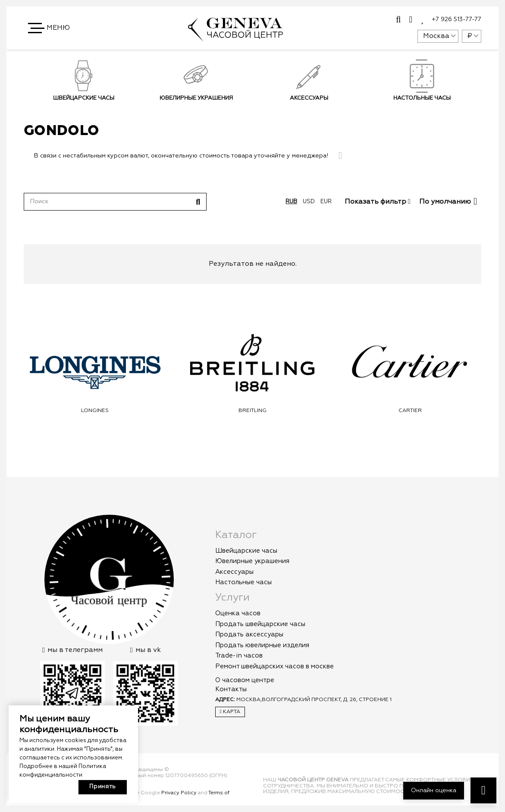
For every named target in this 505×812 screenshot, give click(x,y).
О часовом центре (245, 680)
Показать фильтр (378, 202)
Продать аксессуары (249, 634)
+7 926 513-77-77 (456, 19)
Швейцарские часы (83, 98)
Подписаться (372, 144)
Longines (253, 411)
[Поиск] (115, 201)
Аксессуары (234, 572)
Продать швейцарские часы (260, 624)
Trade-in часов (239, 656)
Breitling (410, 411)
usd (309, 202)
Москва (436, 36)
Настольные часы (243, 582)
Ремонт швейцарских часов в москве (274, 666)
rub (291, 202)
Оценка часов (238, 613)
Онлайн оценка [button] (434, 790)
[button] (50, 28)
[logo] (235, 38)
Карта (230, 712)
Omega (95, 411)
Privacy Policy (179, 793)
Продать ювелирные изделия (262, 645)
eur (326, 202)
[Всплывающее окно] (398, 20)
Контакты (231, 689)
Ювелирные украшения (196, 98)
